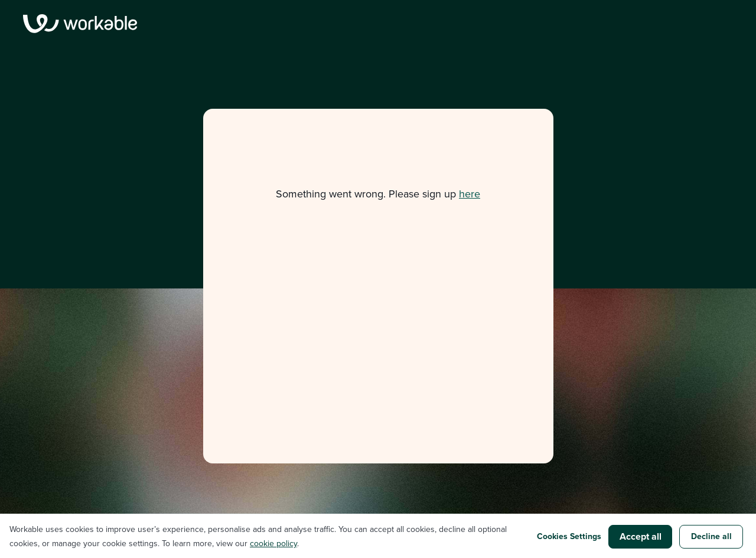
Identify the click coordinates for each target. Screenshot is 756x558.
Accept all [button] (641, 536)
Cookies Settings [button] (569, 536)
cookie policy (273, 544)
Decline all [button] (711, 536)
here (470, 194)
